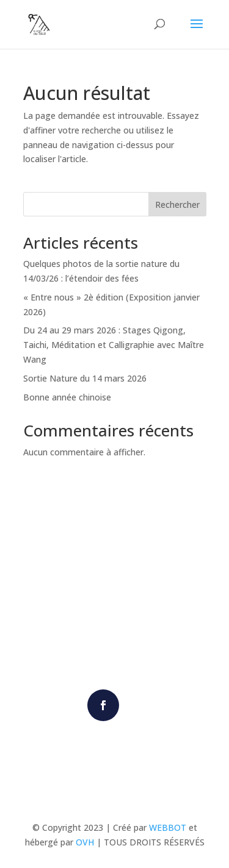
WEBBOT (168, 827)
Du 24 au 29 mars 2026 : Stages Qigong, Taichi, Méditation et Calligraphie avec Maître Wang (114, 345)
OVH (85, 842)
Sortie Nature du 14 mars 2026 (85, 378)
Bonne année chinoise (67, 397)
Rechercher (177, 205)
